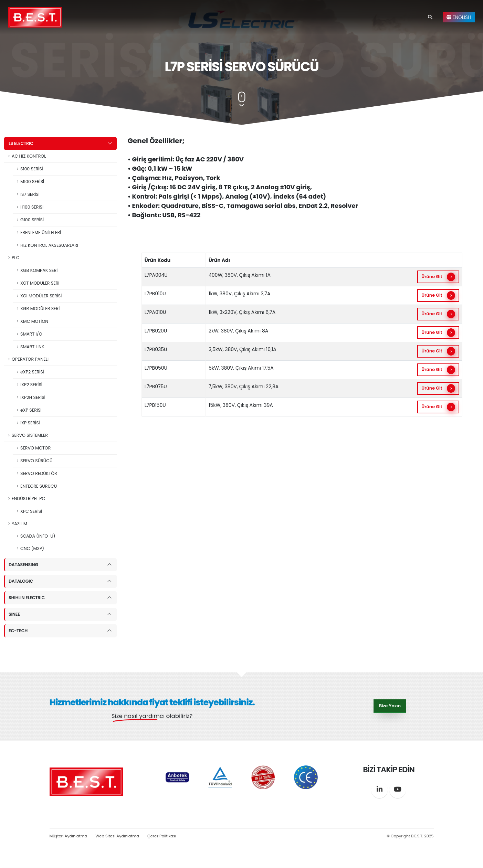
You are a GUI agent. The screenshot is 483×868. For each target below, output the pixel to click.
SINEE (14, 614)
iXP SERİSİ (30, 423)
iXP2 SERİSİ (31, 385)
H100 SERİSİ (32, 207)
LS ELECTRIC (21, 143)
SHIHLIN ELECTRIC (27, 598)
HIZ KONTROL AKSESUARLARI (49, 245)
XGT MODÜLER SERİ (40, 283)
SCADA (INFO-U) (38, 536)
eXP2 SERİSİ (32, 372)
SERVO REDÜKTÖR (39, 473)
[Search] (430, 17)
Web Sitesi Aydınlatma (117, 836)
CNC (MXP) (32, 548)
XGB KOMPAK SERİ (39, 270)
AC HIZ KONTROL (29, 156)
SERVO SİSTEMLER (30, 435)
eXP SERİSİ (31, 410)
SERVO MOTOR (35, 448)
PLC (15, 258)
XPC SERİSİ (31, 511)
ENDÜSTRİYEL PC (28, 499)
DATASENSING (23, 565)
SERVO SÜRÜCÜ (36, 461)
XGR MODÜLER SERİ (40, 309)
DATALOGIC (21, 581)
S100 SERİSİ (32, 169)
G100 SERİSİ (32, 220)
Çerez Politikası (162, 836)
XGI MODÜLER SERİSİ (41, 296)
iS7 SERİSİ (30, 194)
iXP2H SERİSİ (33, 397)
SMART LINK (32, 347)
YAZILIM (19, 524)
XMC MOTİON (34, 321)
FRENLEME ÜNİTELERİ (41, 232)
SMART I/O (31, 334)
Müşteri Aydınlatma (69, 836)
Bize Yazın (390, 705)
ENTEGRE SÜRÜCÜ (39, 486)
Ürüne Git (438, 277)
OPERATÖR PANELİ (30, 359)
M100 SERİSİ (32, 182)
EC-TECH (18, 631)
